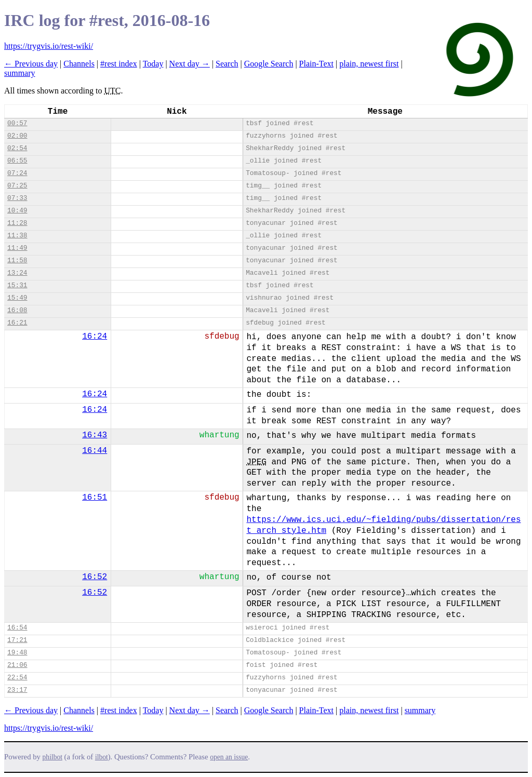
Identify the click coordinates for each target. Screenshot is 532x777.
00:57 (17, 123)
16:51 (95, 498)
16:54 (17, 628)
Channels (79, 64)
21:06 (17, 665)
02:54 (17, 148)
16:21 (17, 323)
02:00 (17, 136)
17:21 (17, 640)
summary (20, 73)
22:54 (17, 678)
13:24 (17, 273)
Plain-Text (316, 64)
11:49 (17, 248)
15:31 (17, 285)
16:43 (95, 435)
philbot (52, 757)
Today (153, 64)
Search (227, 64)
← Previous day (31, 64)
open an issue (229, 757)
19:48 (17, 653)
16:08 (17, 310)
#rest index (119, 64)
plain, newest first (369, 64)
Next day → (190, 64)
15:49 (17, 298)
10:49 (17, 211)
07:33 (17, 198)
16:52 (95, 577)
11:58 (17, 260)
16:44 (95, 451)
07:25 (17, 186)
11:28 (17, 223)
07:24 (17, 173)
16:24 (95, 337)
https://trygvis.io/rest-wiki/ (49, 46)
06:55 (17, 161)
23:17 (17, 690)
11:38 (17, 236)
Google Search (269, 64)
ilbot (102, 757)
